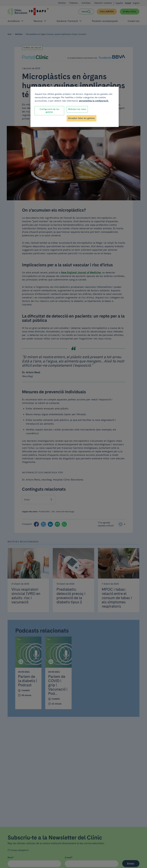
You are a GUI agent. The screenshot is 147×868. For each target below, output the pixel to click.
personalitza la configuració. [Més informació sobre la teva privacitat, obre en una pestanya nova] (94, 101)
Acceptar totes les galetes (82, 118)
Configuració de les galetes (49, 111)
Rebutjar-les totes (77, 109)
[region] (75, 107)
